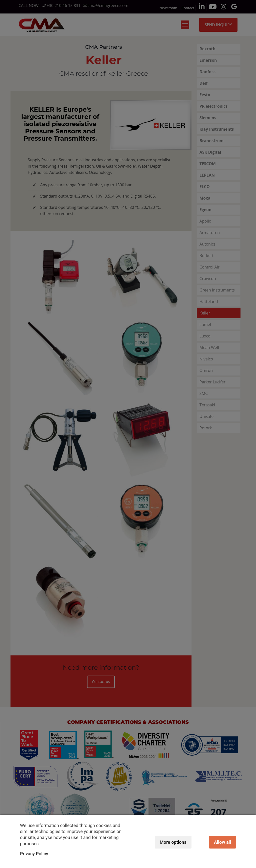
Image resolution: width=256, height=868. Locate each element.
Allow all (222, 842)
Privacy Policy (34, 854)
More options (173, 842)
